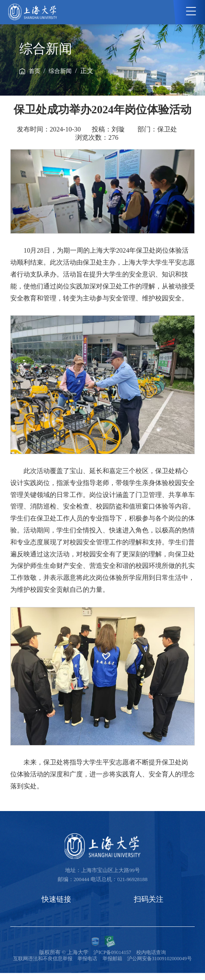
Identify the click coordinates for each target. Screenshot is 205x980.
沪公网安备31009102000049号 (102, 966)
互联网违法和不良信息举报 (76, 959)
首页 (35, 71)
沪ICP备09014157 (111, 953)
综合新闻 (60, 71)
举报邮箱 (150, 959)
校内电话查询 (152, 953)
